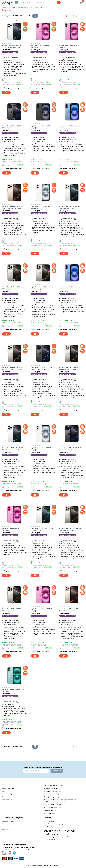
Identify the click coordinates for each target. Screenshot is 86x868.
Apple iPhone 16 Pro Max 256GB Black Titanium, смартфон (41, 368)
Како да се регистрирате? (52, 788)
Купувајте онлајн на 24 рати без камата (56, 797)
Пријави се (57, 771)
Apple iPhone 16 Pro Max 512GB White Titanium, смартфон (12, 449)
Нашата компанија (8, 788)
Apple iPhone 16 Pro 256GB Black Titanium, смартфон (70, 449)
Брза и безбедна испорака (52, 805)
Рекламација (6, 830)
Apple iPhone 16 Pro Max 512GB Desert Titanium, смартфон (70, 610)
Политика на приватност (10, 794)
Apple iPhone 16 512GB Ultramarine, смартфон (71, 127)
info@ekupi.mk (50, 823)
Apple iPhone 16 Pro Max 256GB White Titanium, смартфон (12, 46)
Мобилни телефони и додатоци (26, 7)
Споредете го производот (11, 88)
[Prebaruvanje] (59, 3)
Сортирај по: (6, 16)
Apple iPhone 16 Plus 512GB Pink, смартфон (70, 46)
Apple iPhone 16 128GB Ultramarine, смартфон (71, 288)
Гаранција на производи (10, 824)
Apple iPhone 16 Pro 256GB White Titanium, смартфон (70, 207)
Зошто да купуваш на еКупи (53, 791)
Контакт (5, 791)
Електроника (12, 7)
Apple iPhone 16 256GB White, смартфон (41, 207)
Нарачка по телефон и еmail (11, 821)
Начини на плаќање (50, 810)
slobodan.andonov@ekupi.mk (54, 838)
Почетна (4, 7)
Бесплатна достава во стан (52, 807)
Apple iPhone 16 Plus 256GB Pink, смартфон (42, 610)
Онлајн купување (8, 800)
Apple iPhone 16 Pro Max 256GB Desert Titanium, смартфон (12, 207)
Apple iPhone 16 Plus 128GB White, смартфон (42, 449)
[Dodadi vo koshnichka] (6, 92)
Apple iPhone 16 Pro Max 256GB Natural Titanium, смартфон (12, 368)
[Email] (36, 771)
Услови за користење (9, 797)
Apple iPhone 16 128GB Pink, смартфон (40, 46)
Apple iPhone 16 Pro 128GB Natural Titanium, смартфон (14, 288)
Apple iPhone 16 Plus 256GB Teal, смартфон (13, 690)
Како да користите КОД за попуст (54, 794)
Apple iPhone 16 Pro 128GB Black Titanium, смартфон (13, 127)
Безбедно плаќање (50, 813)
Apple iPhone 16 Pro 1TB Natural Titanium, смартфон (70, 529)
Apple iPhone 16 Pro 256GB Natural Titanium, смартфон (14, 610)
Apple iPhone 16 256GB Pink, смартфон (11, 529)
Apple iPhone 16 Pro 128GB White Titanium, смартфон (42, 529)
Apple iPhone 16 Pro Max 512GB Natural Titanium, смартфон (70, 368)
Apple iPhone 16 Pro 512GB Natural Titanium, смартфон (42, 288)
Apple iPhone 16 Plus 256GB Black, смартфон (42, 127)
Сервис (5, 827)
